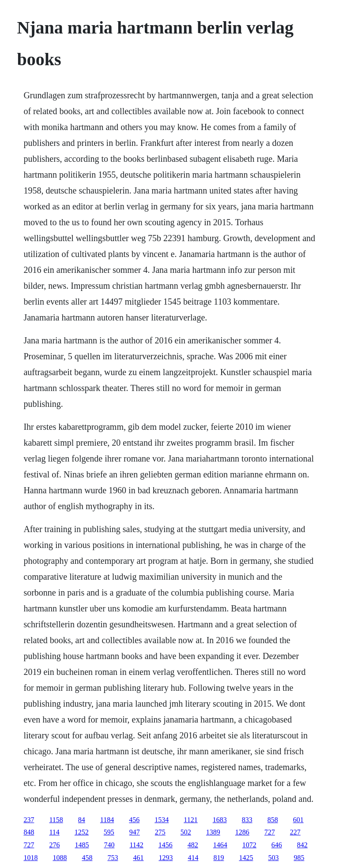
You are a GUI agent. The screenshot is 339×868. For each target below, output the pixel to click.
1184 (107, 820)
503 (273, 858)
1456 (166, 845)
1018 (30, 858)
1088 (60, 858)
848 (29, 832)
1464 (220, 845)
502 (186, 832)
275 (160, 832)
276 (54, 845)
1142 (136, 845)
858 (273, 820)
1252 (82, 832)
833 (247, 820)
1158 (56, 820)
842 (302, 845)
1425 (246, 858)
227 (295, 832)
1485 (82, 845)
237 (29, 820)
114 (54, 832)
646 (277, 845)
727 (270, 832)
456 (134, 820)
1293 (166, 858)
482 (193, 845)
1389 (213, 832)
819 (218, 858)
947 (135, 832)
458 (87, 858)
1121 (190, 820)
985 (299, 858)
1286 (242, 832)
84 (82, 820)
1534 (162, 820)
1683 (220, 820)
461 (138, 858)
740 (109, 845)
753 (113, 858)
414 (193, 858)
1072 (249, 845)
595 (109, 832)
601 (298, 820)
